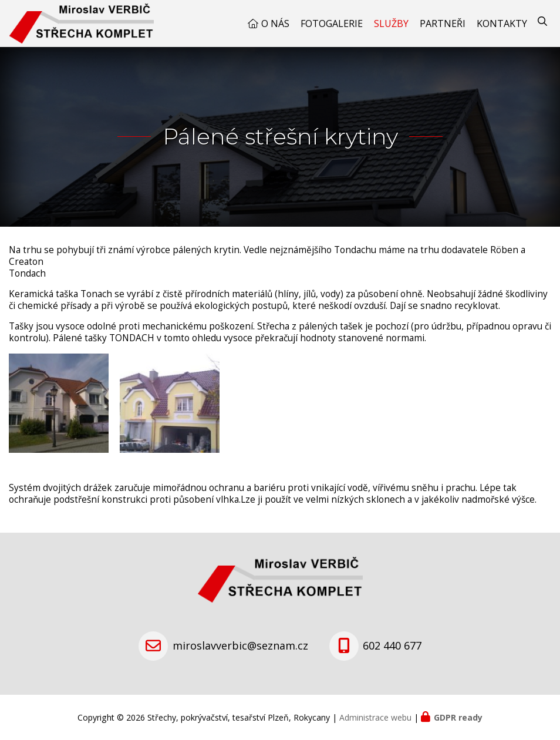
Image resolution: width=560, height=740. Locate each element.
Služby (391, 23)
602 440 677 (392, 645)
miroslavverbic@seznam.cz (240, 645)
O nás (275, 23)
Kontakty (502, 23)
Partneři (443, 23)
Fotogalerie (332, 23)
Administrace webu (375, 717)
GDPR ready (458, 717)
